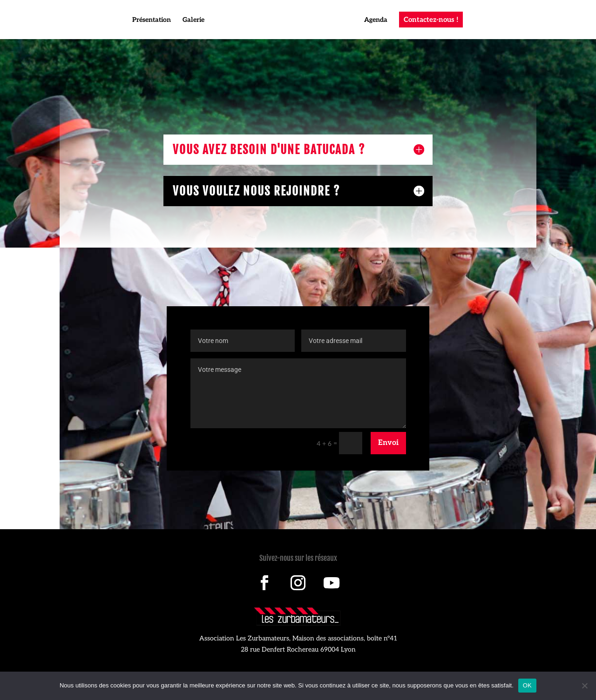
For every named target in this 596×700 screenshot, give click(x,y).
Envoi (388, 443)
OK (527, 685)
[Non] (584, 686)
